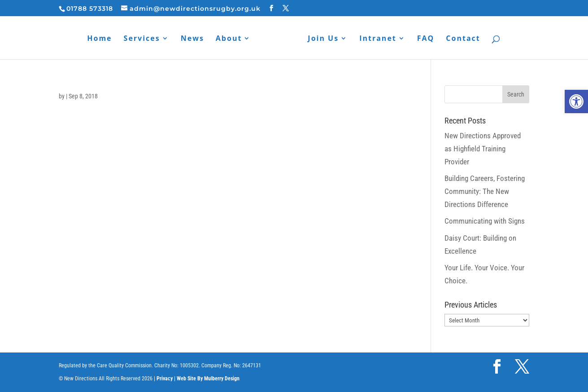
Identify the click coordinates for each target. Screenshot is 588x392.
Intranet (378, 39)
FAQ (426, 39)
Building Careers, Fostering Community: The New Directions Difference (485, 191)
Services (142, 39)
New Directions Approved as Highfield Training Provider (483, 149)
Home (99, 39)
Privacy (165, 379)
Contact (463, 39)
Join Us (323, 39)
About (229, 39)
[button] (576, 101)
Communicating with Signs (485, 221)
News (192, 39)
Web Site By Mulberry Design (208, 379)
